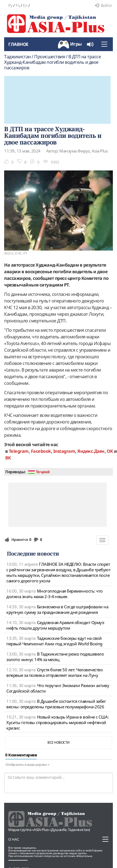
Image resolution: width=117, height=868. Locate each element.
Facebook (41, 451)
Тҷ (18, 5)
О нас (14, 839)
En (25, 5)
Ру (10, 5)
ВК (8, 458)
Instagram (64, 451)
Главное (18, 44)
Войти (103, 5)
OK (110, 451)
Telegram (19, 451)
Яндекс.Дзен (91, 451)
